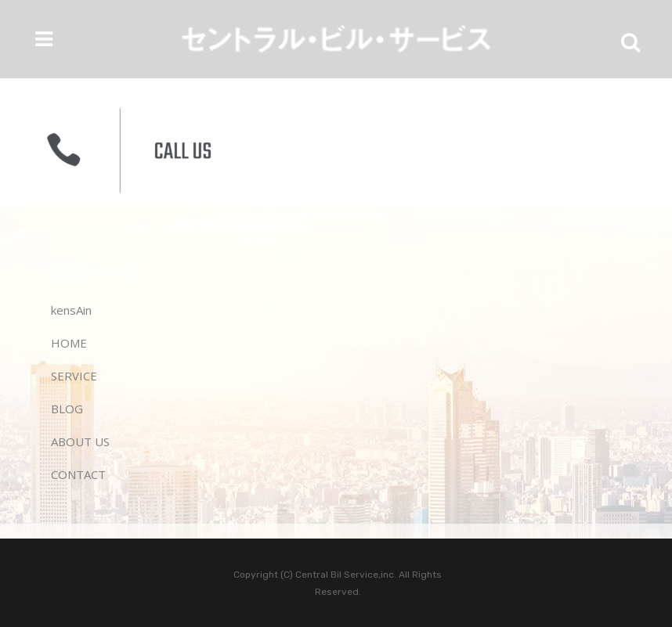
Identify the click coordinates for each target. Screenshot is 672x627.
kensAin (71, 310)
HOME (69, 343)
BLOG (67, 409)
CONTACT (78, 474)
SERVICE (74, 376)
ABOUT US (80, 441)
